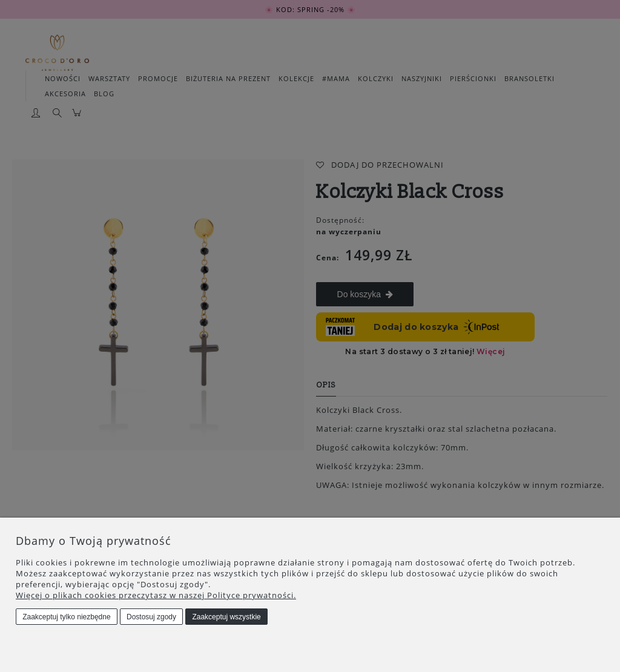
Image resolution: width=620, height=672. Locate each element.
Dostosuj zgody (151, 617)
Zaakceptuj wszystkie (226, 617)
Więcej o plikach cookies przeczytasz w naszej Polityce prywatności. (156, 595)
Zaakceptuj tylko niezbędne (66, 617)
